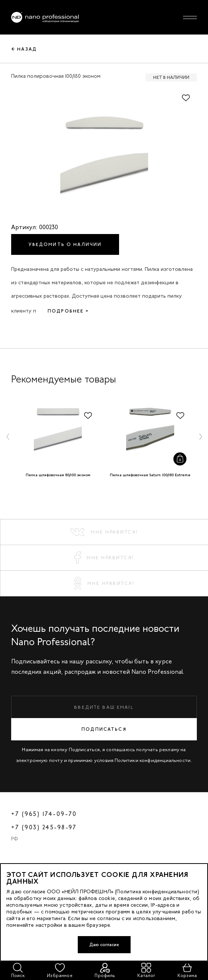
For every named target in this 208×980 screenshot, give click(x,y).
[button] (8, 436)
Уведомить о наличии (65, 244)
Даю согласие (104, 945)
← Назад (24, 49)
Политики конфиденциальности (153, 760)
